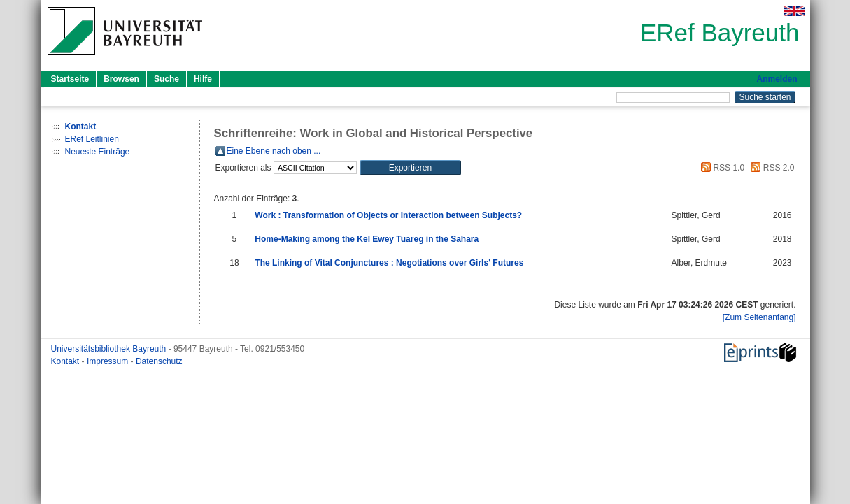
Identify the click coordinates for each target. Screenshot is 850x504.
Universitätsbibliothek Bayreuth (110, 349)
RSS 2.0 (770, 168)
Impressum (109, 361)
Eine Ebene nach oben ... (274, 151)
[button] (410, 168)
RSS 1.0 (721, 168)
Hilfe (203, 79)
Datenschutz (159, 361)
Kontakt (66, 361)
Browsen (121, 79)
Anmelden (777, 79)
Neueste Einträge (98, 152)
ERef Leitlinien (92, 139)
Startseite (70, 79)
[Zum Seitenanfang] (759, 317)
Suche (167, 79)
